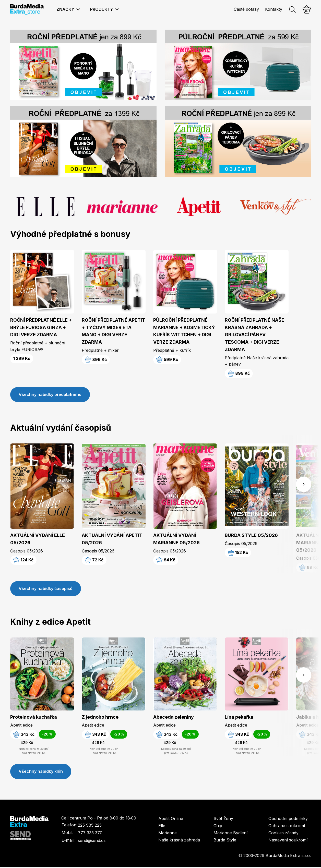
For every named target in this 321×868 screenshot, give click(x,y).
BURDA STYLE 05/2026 (251, 536)
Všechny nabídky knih (41, 773)
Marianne (168, 834)
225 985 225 (90, 827)
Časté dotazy (246, 9)
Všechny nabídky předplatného (50, 395)
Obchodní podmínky (288, 820)
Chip (218, 827)
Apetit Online (171, 820)
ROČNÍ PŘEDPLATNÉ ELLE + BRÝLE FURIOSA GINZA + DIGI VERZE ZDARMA (41, 327)
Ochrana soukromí (287, 827)
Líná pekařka (239, 718)
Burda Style (225, 841)
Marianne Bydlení (230, 834)
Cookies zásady (283, 834)
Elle (162, 827)
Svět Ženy (223, 820)
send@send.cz (92, 842)
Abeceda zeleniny (174, 718)
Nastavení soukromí (288, 841)
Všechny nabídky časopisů (46, 589)
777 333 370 (90, 834)
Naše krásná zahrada (179, 841)
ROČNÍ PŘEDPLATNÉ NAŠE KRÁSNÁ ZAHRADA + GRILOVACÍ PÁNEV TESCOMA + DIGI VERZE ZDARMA (254, 335)
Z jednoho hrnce (100, 718)
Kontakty (274, 9)
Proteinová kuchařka (34, 718)
